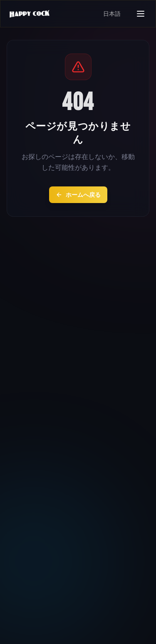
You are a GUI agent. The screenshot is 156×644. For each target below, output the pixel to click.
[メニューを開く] (141, 14)
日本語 (112, 14)
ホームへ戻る (78, 195)
